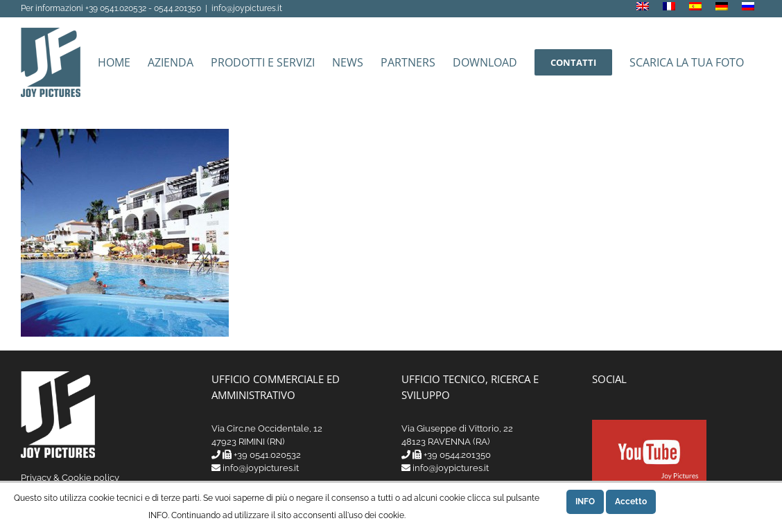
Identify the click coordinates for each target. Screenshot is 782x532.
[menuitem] (643, 8)
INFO (585, 502)
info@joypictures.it (247, 8)
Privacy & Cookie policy (70, 478)
